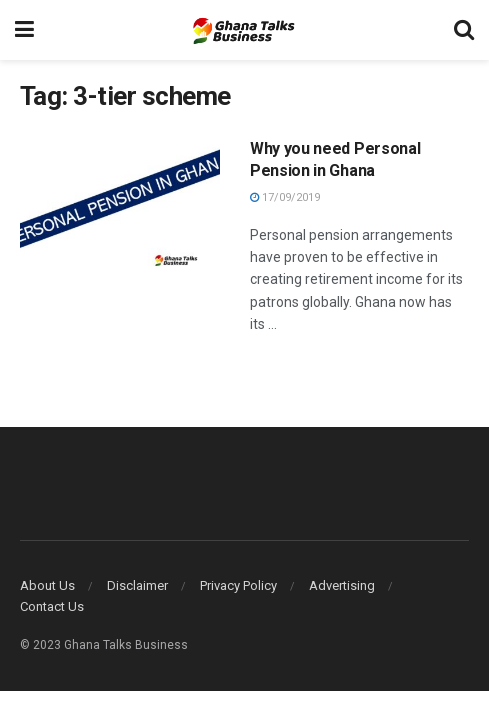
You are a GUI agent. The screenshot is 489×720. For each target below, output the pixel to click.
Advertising (342, 585)
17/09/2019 (285, 197)
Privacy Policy (238, 585)
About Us (47, 585)
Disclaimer (137, 585)
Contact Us (52, 606)
